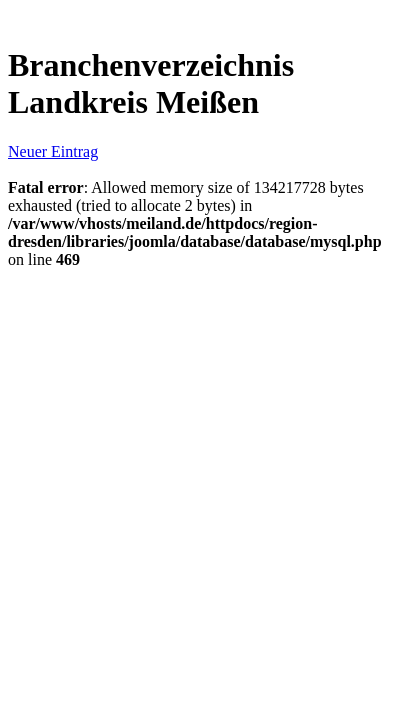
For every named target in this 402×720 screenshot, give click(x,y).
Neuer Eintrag (53, 151)
